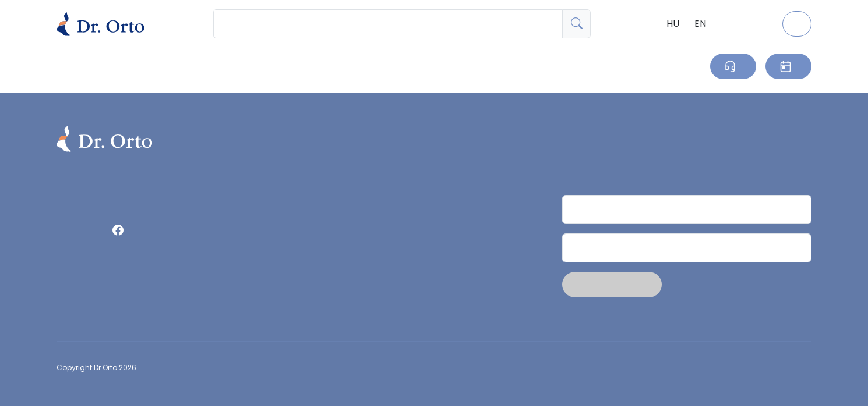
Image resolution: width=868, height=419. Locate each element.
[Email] (687, 248)
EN (700, 24)
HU (673, 24)
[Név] (687, 210)
